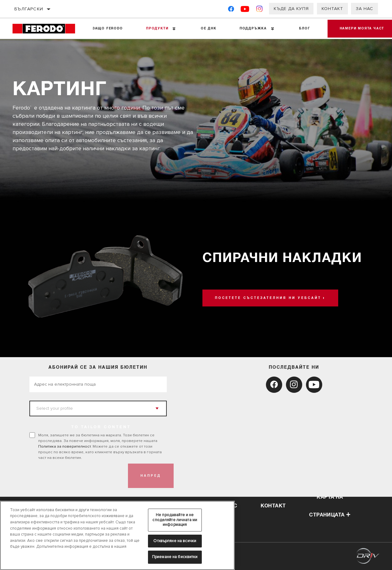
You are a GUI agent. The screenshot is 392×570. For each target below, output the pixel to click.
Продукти (157, 28)
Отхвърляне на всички (175, 541)
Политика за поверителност (64, 446)
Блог (304, 28)
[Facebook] (231, 10)
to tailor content (101, 427)
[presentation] (77, 476)
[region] (117, 535)
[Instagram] (260, 10)
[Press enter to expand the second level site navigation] (174, 29)
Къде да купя (291, 9)
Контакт (332, 9)
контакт (273, 506)
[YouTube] (245, 10)
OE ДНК (208, 28)
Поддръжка (252, 28)
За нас (364, 9)
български (29, 9)
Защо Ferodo (107, 28)
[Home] (47, 29)
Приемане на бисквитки (175, 557)
